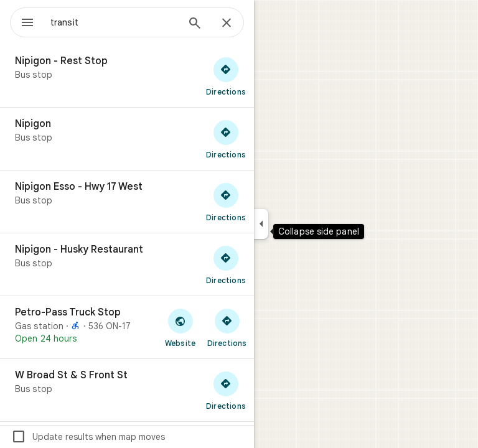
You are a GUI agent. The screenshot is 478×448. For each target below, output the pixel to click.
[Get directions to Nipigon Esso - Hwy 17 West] (226, 202)
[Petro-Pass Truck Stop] (127, 327)
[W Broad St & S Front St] (127, 390)
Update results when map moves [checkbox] (88, 437)
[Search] (195, 24)
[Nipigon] (127, 139)
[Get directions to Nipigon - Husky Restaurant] (226, 264)
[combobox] (114, 22)
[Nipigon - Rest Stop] (127, 76)
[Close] (227, 24)
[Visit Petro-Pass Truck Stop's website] (180, 327)
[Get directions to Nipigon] (226, 139)
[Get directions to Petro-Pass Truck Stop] (227, 327)
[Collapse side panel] (261, 224)
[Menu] (27, 24)
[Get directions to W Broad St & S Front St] (226, 390)
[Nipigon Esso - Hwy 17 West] (127, 202)
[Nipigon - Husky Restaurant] (127, 264)
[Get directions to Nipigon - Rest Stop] (226, 76)
